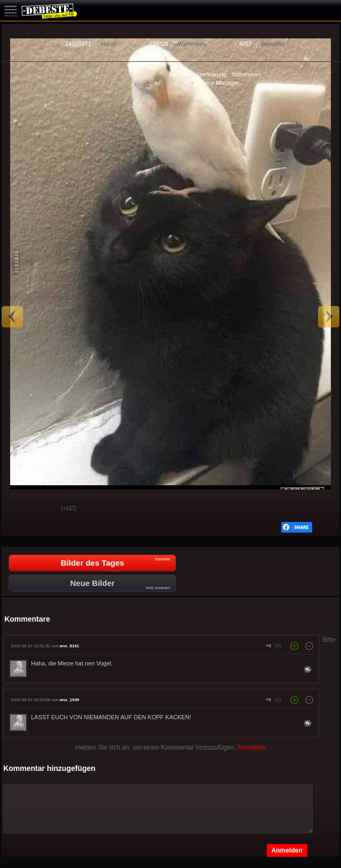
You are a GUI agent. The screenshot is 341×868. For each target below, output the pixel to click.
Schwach (45, 509)
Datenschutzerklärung (198, 74)
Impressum (246, 74)
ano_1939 (69, 700)
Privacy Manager (217, 83)
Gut (18, 509)
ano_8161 (69, 646)
